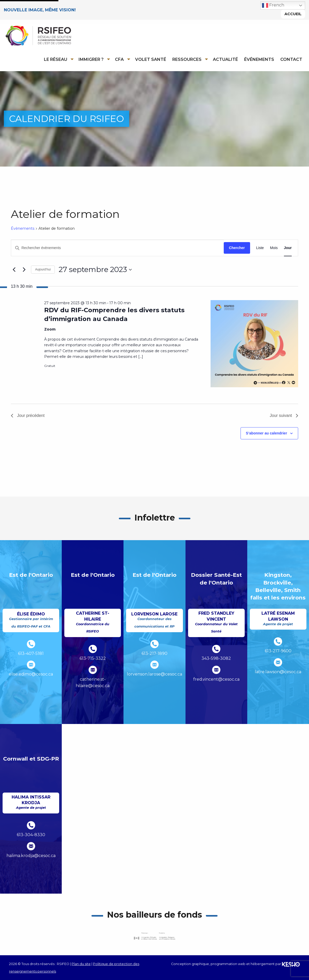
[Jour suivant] (24, 270)
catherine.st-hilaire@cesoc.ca (93, 683)
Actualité (225, 59)
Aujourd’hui (43, 270)
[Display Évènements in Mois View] (274, 248)
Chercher (237, 248)
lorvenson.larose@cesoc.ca (154, 674)
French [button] (273, 5)
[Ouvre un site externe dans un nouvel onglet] (154, 936)
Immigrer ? (91, 59)
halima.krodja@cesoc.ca (31, 856)
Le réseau (56, 59)
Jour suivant (284, 415)
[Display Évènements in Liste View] (260, 248)
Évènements (23, 228)
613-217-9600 (278, 651)
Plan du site (81, 964)
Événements (259, 59)
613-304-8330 (31, 835)
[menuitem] (58, 59)
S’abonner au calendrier (267, 433)
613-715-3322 (93, 659)
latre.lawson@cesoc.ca (278, 672)
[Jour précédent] (14, 270)
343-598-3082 (216, 659)
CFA (119, 59)
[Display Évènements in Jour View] (288, 248)
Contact (291, 59)
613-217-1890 (154, 653)
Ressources (187, 59)
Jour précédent (28, 415)
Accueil (293, 14)
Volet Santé (151, 59)
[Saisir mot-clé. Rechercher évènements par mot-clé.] (117, 248)
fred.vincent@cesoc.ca (216, 679)
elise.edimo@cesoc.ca (31, 674)
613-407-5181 (31, 653)
